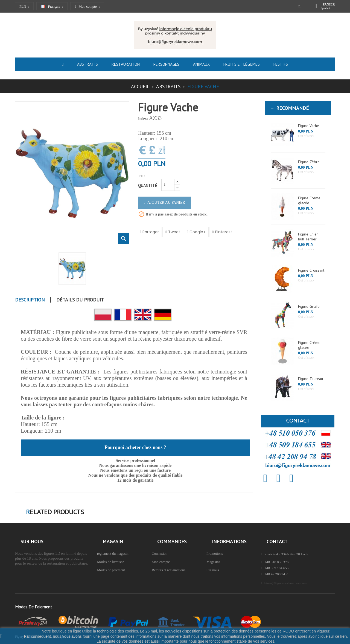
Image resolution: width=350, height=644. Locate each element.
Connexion (160, 554)
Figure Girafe (309, 306)
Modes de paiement (111, 570)
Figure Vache (309, 126)
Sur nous (213, 570)
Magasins (213, 562)
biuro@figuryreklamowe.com (286, 583)
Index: (143, 119)
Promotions (215, 554)
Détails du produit (80, 300)
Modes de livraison (111, 562)
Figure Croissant (311, 270)
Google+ (198, 232)
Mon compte (161, 562)
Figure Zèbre (309, 162)
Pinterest (224, 232)
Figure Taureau (310, 379)
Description (30, 300)
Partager (151, 232)
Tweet (174, 232)
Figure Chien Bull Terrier (308, 237)
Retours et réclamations (169, 570)
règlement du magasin (113, 554)
